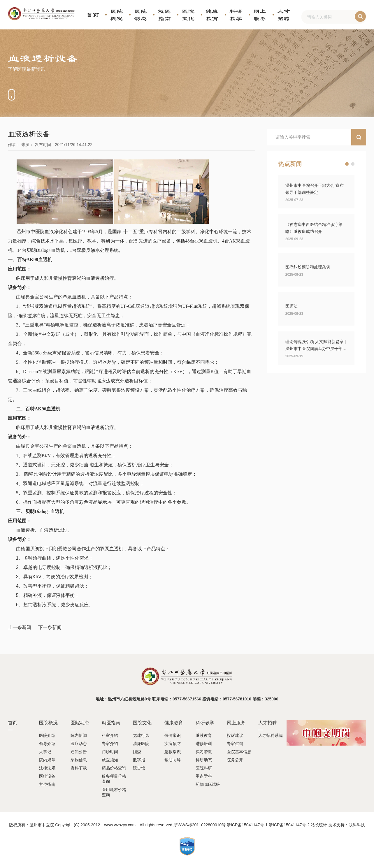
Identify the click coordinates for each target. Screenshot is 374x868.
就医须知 (110, 760)
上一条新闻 (20, 627)
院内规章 (47, 760)
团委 (137, 752)
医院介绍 (47, 735)
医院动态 (141, 15)
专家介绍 (110, 744)
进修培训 (204, 744)
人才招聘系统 (271, 735)
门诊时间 (110, 752)
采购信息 (79, 760)
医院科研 (204, 768)
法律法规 (47, 768)
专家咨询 (235, 744)
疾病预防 (173, 744)
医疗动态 (79, 744)
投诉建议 (235, 735)
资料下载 (79, 768)
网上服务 (260, 15)
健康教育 (212, 15)
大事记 (45, 752)
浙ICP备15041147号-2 (289, 825)
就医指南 (164, 15)
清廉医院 (141, 744)
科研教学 (236, 15)
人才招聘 (284, 15)
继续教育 (204, 735)
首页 (93, 15)
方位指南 (47, 784)
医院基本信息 (239, 752)
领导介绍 (47, 744)
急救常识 (173, 752)
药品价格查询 (114, 768)
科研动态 (204, 760)
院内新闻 (79, 735)
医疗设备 (47, 776)
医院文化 (188, 15)
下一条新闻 (50, 627)
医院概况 (117, 15)
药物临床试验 (208, 784)
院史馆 (139, 768)
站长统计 (319, 825)
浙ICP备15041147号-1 (247, 825)
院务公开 (235, 760)
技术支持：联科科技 (347, 825)
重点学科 (204, 776)
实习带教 (204, 752)
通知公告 (79, 752)
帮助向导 (173, 760)
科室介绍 (110, 735)
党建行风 (141, 735)
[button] (347, 164)
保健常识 (173, 735)
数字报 (139, 760)
